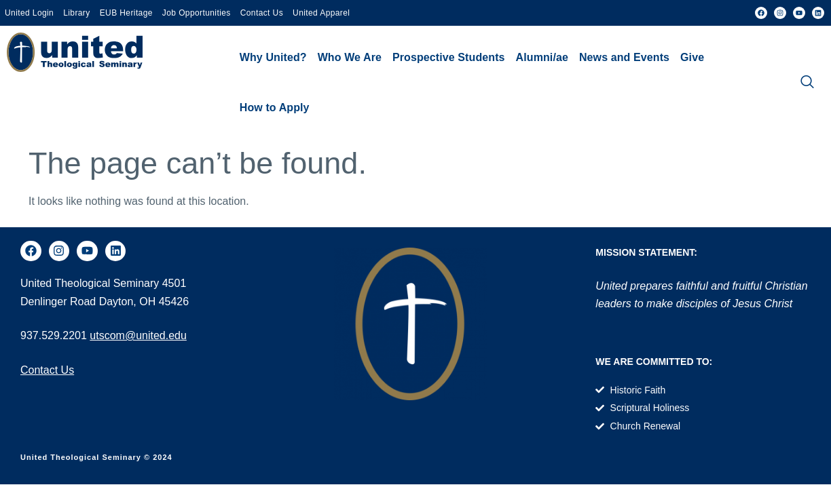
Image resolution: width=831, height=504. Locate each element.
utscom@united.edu (138, 335)
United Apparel (321, 13)
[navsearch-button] (807, 83)
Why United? (273, 57)
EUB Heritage (126, 13)
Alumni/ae (542, 57)
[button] (273, 58)
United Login (29, 13)
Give (692, 57)
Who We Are (350, 57)
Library (76, 13)
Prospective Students (449, 57)
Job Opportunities (197, 13)
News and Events (624, 57)
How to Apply (275, 108)
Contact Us (262, 13)
